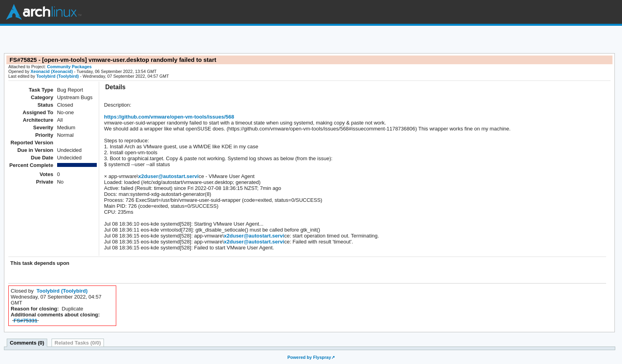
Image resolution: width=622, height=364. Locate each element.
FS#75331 (25, 321)
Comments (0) (27, 343)
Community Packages (70, 67)
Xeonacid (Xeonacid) (52, 71)
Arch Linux (44, 12)
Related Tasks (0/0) (78, 343)
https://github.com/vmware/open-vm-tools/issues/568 (169, 117)
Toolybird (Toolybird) (57, 76)
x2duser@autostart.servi (169, 176)
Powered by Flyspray (309, 357)
